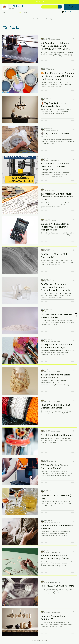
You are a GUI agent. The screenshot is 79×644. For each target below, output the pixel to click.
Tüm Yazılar (5, 19)
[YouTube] (76, 313)
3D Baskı (14, 19)
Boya (59, 19)
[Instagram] (76, 316)
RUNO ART (16, 6)
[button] (75, 19)
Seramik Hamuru (38, 19)
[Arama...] (48, 7)
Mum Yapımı (50, 19)
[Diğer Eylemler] (74, 39)
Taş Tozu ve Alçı (25, 19)
